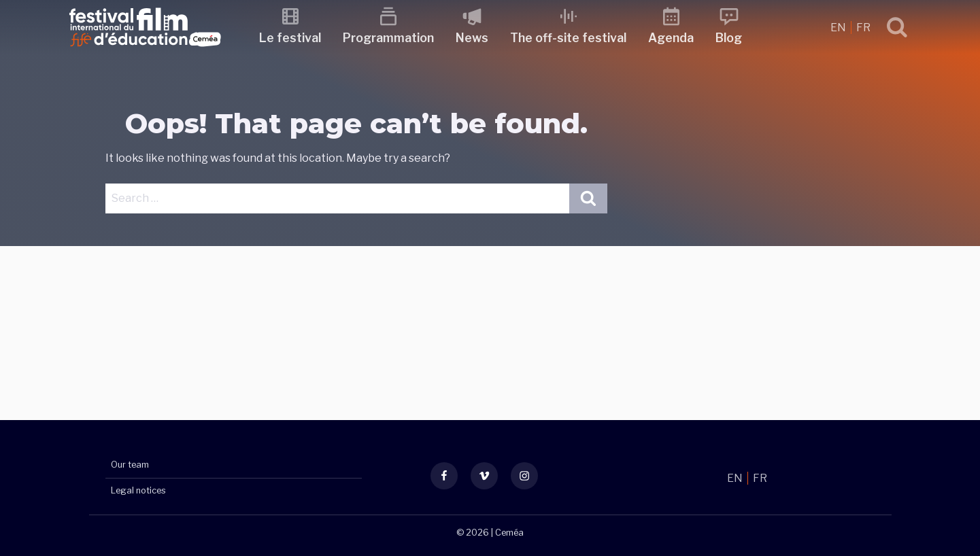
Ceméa (509, 533)
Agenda (672, 38)
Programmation (389, 38)
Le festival (291, 38)
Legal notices (138, 490)
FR (863, 28)
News (473, 38)
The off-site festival (569, 38)
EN (839, 28)
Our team (130, 465)
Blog (729, 38)
